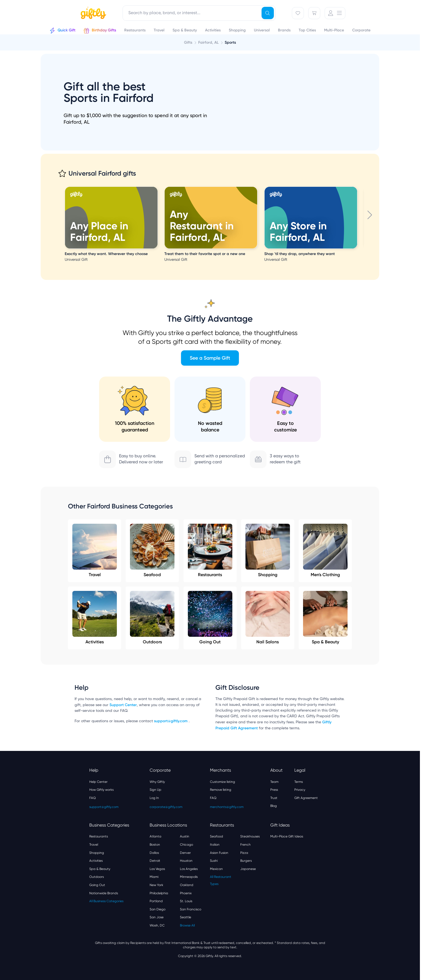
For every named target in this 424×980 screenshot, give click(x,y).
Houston (186, 861)
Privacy (300, 790)
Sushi (214, 861)
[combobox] (199, 13)
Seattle (186, 917)
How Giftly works (101, 790)
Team (274, 782)
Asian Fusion (219, 853)
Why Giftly (157, 782)
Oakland (187, 885)
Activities (95, 618)
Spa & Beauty (325, 618)
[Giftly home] (93, 14)
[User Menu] (335, 13)
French (245, 845)
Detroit (155, 861)
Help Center (98, 782)
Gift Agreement (306, 798)
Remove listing (221, 790)
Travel (95, 550)
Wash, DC (157, 925)
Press (274, 790)
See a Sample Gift (210, 358)
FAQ (93, 798)
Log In (154, 798)
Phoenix (186, 893)
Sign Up (155, 790)
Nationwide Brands (104, 893)
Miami (154, 877)
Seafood (152, 550)
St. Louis (186, 901)
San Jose (157, 917)
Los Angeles (189, 869)
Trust (274, 798)
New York (156, 885)
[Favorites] (298, 13)
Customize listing (223, 782)
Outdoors (152, 618)
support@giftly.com (171, 721)
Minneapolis (189, 877)
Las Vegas (157, 869)
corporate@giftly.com (166, 807)
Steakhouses (250, 836)
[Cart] (314, 13)
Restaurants (210, 550)
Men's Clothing (325, 550)
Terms (299, 782)
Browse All (187, 925)
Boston (155, 845)
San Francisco (191, 909)
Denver (185, 853)
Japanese (248, 869)
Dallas (154, 853)
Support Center (123, 705)
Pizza (244, 853)
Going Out (210, 618)
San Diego (158, 909)
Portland (156, 901)
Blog (274, 806)
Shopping (268, 550)
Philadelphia (159, 893)
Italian (215, 845)
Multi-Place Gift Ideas (287, 836)
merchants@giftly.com (227, 807)
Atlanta (155, 836)
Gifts (188, 42)
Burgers (246, 861)
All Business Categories (106, 901)
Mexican (216, 869)
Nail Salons (268, 618)
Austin (185, 836)
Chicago (186, 845)
